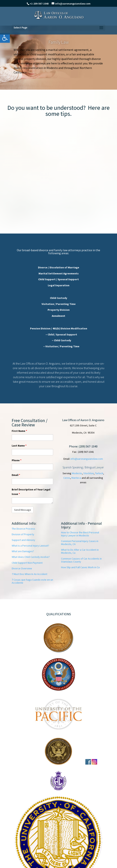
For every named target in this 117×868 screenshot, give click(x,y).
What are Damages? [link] (23, 551)
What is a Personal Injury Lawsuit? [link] (30, 546)
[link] (5, 38)
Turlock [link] (99, 473)
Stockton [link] (89, 473)
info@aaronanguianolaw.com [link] (87, 459)
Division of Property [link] (23, 534)
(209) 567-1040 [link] (88, 446)
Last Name (19, 446)
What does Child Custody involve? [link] (31, 557)
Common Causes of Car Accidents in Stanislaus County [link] (81, 560)
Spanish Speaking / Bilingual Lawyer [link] (83, 467)
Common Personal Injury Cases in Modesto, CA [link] (80, 543)
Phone (17, 460)
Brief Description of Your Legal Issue (31, 492)
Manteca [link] (76, 478)
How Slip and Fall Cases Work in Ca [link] (80, 567)
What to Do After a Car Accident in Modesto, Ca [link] (80, 551)
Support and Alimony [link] (23, 540)
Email (16, 475)
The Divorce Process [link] (23, 529)
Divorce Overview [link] (22, 568)
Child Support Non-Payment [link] (27, 563)
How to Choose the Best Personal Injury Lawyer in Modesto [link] (80, 534)
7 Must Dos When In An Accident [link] (29, 574)
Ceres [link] (67, 478)
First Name (19, 431)
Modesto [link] (77, 473)
